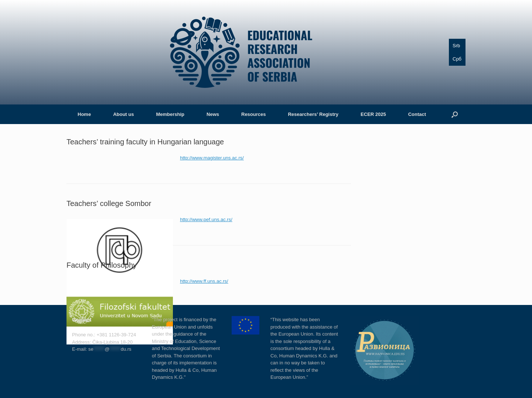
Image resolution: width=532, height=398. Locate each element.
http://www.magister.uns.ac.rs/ (212, 158)
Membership (170, 114)
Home (84, 114)
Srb (456, 46)
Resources (253, 114)
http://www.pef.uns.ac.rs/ (206, 219)
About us (123, 114)
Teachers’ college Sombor (109, 203)
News (213, 114)
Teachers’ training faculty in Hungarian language (145, 142)
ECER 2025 (373, 114)
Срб (457, 59)
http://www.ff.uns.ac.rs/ (204, 281)
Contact (417, 114)
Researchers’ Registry (313, 114)
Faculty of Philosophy (102, 265)
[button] (455, 114)
